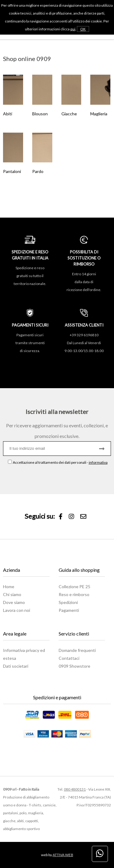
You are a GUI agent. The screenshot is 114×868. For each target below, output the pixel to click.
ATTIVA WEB (63, 855)
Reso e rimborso (74, 594)
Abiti (8, 114)
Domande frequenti (77, 650)
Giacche (69, 114)
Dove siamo (14, 602)
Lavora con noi (17, 610)
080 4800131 (75, 789)
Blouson (40, 114)
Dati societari (16, 666)
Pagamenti (69, 610)
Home (9, 587)
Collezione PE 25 (74, 587)
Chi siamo (12, 594)
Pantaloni (12, 171)
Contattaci (69, 658)
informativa (98, 462)
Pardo (38, 171)
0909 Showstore (74, 666)
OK (83, 29)
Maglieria (99, 114)
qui (73, 29)
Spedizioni (68, 602)
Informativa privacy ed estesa (24, 654)
